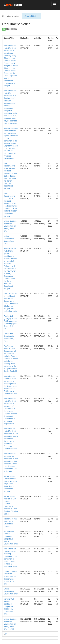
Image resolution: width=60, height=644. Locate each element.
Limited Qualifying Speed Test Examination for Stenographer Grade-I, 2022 (11, 624)
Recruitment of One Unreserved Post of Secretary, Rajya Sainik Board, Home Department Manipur (10, 484)
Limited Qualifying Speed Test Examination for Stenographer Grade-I (11, 226)
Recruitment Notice (11, 16)
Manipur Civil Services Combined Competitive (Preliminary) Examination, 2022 (9, 607)
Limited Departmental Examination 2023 (11, 591)
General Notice (31, 16)
